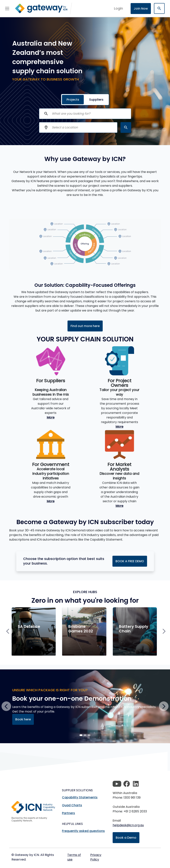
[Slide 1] (85, 735)
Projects (73, 100)
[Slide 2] (89, 735)
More (51, 417)
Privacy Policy (96, 857)
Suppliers (96, 100)
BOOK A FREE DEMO (130, 561)
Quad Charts (72, 805)
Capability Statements (80, 797)
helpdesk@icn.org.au (128, 825)
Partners (68, 813)
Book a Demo (126, 838)
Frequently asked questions (83, 831)
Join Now (141, 9)
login (118, 8)
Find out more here (85, 326)
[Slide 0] (81, 735)
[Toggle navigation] (7, 8)
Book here (23, 719)
